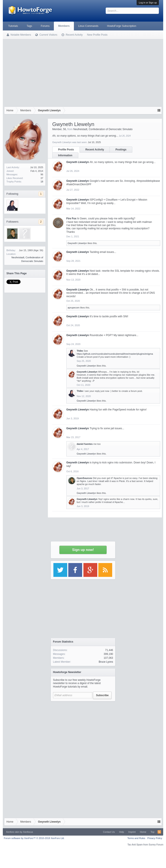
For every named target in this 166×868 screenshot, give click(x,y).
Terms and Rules (136, 838)
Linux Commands (88, 26)
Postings (121, 150)
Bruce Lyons (106, 662)
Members (64, 26)
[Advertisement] (83, 74)
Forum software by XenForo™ (34, 838)
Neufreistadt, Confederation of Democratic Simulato (103, 129)
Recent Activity (95, 150)
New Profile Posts (97, 35)
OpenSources (85, 478)
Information (65, 155)
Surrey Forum (156, 844)
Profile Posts (66, 150)
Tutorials (13, 26)
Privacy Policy (155, 838)
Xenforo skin (13, 832)
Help (122, 832)
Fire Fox (71, 219)
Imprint (132, 832)
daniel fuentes (85, 444)
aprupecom (74, 308)
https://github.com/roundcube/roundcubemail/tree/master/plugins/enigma (115, 354)
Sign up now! (83, 550)
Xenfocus (28, 832)
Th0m (80, 351)
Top (153, 832)
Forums (45, 26)
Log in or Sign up (148, 3)
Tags (29, 26)
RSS (159, 832)
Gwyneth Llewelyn (78, 162)
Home (143, 832)
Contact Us (109, 832)
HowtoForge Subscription (122, 26)
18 (42, 182)
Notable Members (21, 35)
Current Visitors (48, 35)
